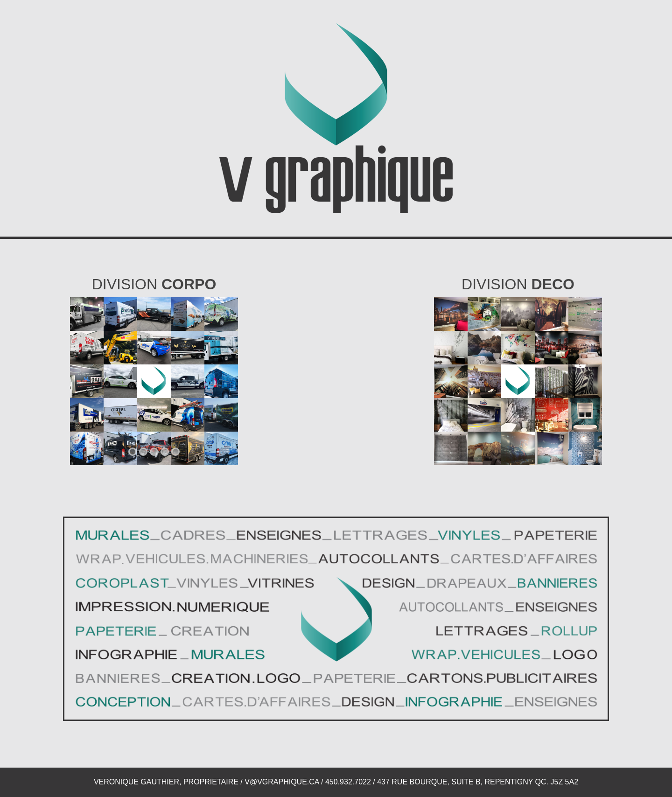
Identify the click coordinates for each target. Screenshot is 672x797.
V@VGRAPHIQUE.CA (282, 782)
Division (154, 284)
